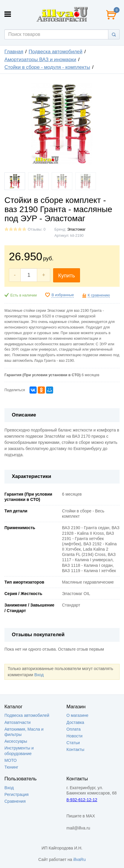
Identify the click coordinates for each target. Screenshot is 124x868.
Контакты (75, 749)
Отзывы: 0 (37, 229)
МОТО (10, 760)
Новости (74, 736)
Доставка (75, 722)
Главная (14, 52)
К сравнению (99, 295)
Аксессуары (16, 741)
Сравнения (15, 801)
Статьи (73, 743)
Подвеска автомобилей (56, 52)
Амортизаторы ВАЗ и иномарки (40, 60)
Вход (39, 675)
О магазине (77, 715)
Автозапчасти (17, 722)
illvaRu (79, 859)
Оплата (74, 729)
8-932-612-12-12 (82, 800)
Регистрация (17, 794)
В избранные (63, 295)
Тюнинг (11, 767)
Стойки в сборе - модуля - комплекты (47, 67)
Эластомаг (76, 229)
